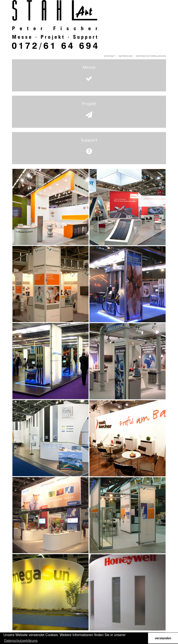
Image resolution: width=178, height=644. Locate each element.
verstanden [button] (163, 638)
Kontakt (110, 56)
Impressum (125, 56)
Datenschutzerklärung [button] (21, 641)
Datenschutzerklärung (151, 56)
